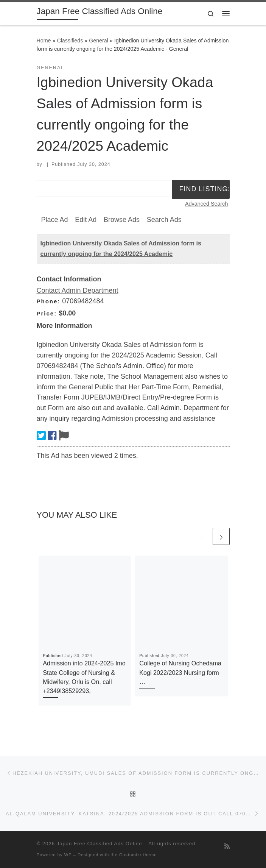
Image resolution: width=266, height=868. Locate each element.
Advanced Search (207, 204)
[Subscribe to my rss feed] (227, 846)
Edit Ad (86, 220)
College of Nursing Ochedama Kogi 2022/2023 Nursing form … (180, 672)
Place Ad (55, 220)
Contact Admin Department (78, 290)
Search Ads (164, 220)
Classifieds (70, 41)
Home (44, 41)
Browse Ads (122, 220)
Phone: (49, 301)
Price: (47, 313)
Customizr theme (138, 855)
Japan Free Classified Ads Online (100, 844)
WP (68, 855)
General (99, 41)
